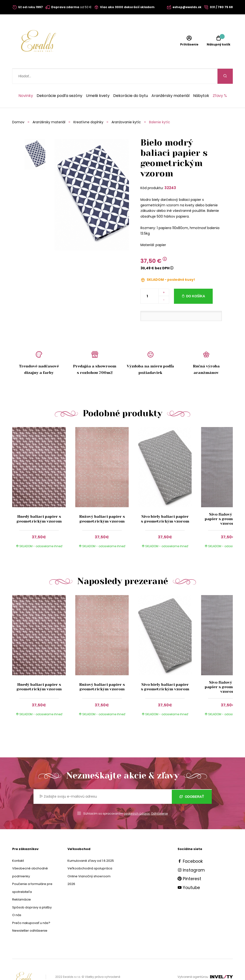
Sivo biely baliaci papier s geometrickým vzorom (165, 504)
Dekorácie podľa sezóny (59, 81)
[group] (44, 476)
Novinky (26, 81)
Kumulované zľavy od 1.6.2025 (91, 846)
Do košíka (196, 281)
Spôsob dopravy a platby (32, 892)
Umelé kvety (98, 81)
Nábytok (201, 81)
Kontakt (18, 846)
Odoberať (192, 782)
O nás (17, 900)
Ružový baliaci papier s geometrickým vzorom (102, 504)
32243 (170, 173)
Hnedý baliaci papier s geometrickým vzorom (39, 504)
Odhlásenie (159, 798)
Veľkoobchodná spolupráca (90, 853)
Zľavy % (220, 81)
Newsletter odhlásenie (30, 915)
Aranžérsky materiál (170, 81)
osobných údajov (137, 798)
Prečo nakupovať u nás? (31, 908)
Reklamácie (22, 884)
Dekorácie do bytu (131, 81)
